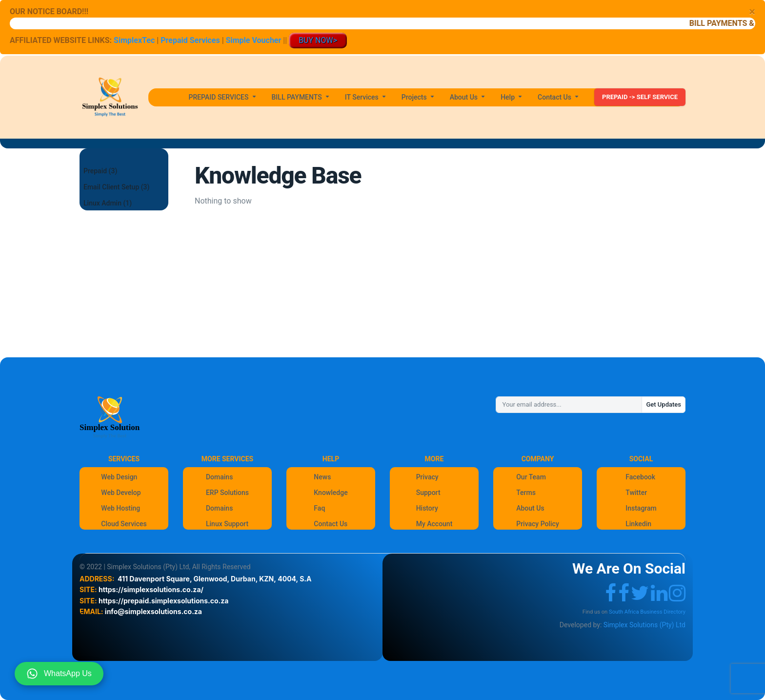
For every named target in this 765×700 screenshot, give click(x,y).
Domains (219, 477)
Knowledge (331, 493)
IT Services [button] (363, 97)
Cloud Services (124, 524)
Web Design (119, 477)
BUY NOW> (318, 40)
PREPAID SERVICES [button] (219, 97)
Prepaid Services (190, 40)
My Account (434, 524)
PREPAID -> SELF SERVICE (640, 97)
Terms (526, 493)
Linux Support (227, 524)
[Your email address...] (569, 405)
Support (428, 493)
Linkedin (638, 524)
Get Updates (664, 404)
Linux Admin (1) (108, 203)
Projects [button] (415, 97)
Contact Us (331, 524)
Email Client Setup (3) (116, 187)
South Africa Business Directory (647, 612)
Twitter (636, 493)
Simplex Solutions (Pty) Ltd (644, 625)
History (427, 508)
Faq (319, 508)
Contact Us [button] (555, 97)
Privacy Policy (538, 524)
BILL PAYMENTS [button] (298, 97)
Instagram (641, 508)
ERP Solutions (227, 493)
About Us (530, 508)
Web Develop (121, 493)
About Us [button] (465, 97)
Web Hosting (121, 508)
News (322, 477)
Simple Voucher (254, 40)
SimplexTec (135, 40)
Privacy (427, 477)
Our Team (531, 477)
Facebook (640, 477)
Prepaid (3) (100, 171)
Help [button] (508, 97)
